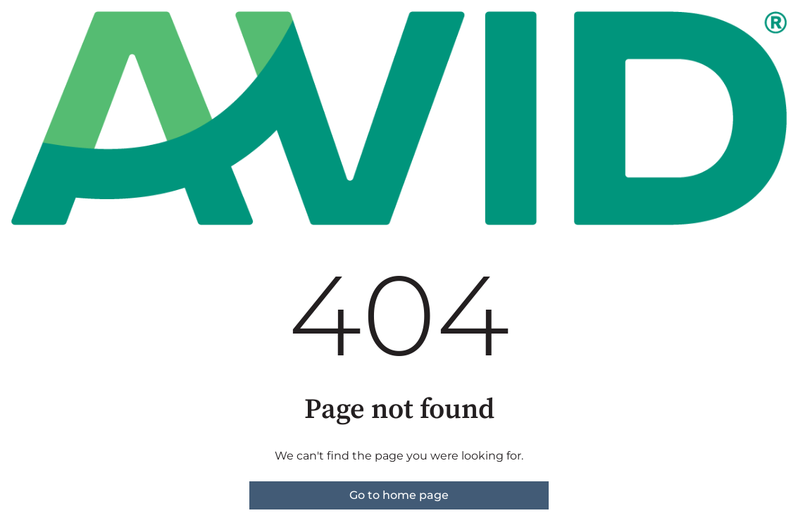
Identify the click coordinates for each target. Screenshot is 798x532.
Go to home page (399, 495)
